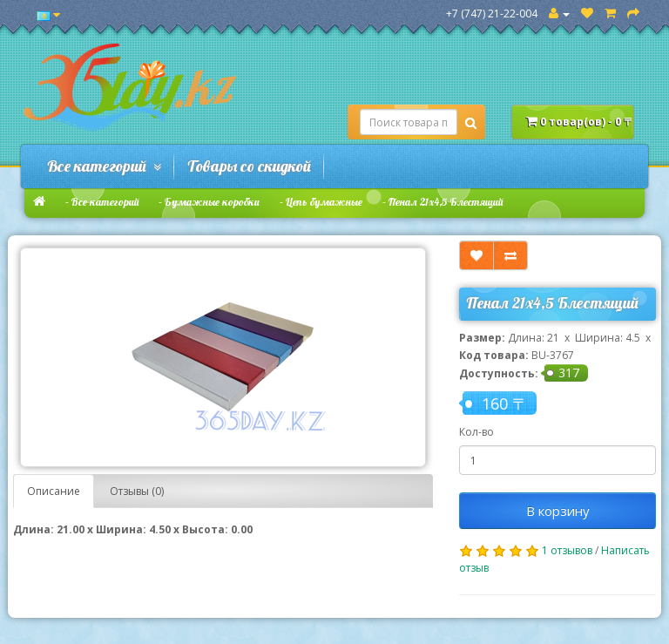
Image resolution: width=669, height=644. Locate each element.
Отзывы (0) (137, 491)
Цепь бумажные (324, 202)
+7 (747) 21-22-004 (492, 14)
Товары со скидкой (249, 166)
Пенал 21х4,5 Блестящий (446, 202)
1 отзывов (567, 550)
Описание (54, 491)
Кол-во (476, 432)
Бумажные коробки (212, 202)
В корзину (558, 511)
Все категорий (104, 166)
